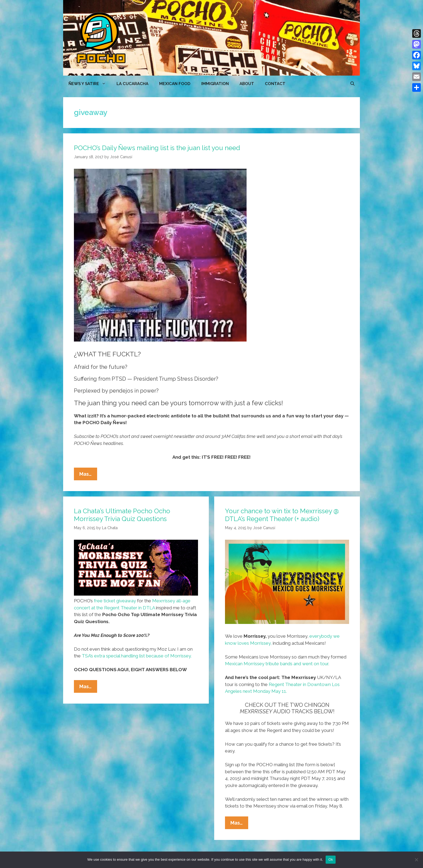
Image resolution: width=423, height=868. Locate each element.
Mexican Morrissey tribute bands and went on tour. (277, 664)
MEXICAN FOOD (175, 84)
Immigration (215, 84)
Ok (331, 859)
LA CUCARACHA (132, 84)
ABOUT (247, 84)
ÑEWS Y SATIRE (90, 84)
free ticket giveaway (115, 601)
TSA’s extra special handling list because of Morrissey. (137, 656)
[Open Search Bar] (352, 84)
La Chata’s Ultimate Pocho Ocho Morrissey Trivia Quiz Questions (122, 515)
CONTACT (275, 84)
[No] (416, 860)
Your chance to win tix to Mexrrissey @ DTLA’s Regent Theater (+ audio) (282, 515)
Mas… (88, 475)
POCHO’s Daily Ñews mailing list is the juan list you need (157, 148)
